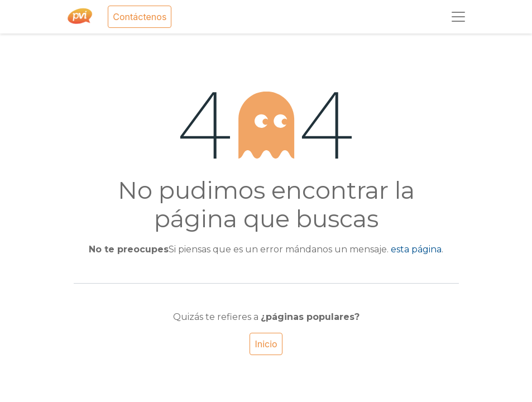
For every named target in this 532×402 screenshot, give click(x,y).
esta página (416, 249)
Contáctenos (140, 17)
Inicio (266, 344)
